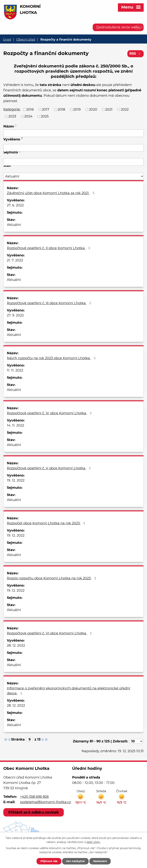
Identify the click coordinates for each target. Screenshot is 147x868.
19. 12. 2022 (16, 480)
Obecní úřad (26, 39)
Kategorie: (12, 109)
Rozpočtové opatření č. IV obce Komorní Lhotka (50, 413)
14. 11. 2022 (15, 425)
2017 (46, 109)
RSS (136, 54)
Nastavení (100, 861)
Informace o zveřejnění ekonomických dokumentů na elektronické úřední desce (68, 691)
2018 (61, 109)
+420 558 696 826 (34, 797)
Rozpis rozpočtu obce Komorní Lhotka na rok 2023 (52, 578)
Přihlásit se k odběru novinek (34, 812)
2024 (28, 116)
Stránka (18, 739)
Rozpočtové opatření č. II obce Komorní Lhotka (49, 248)
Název (9, 126)
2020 (93, 109)
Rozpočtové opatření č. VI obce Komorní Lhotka (50, 633)
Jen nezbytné (75, 861)
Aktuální (14, 225)
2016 (30, 109)
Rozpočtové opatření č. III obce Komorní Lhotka (50, 303)
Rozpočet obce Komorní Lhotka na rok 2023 (47, 523)
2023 (12, 116)
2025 (45, 116)
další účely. (94, 842)
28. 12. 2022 (16, 645)
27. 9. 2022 (15, 315)
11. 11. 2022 (15, 370)
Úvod (7, 39)
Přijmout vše (49, 861)
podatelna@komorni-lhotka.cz (45, 802)
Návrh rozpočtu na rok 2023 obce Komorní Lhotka (52, 358)
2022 (125, 109)
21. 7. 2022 (15, 260)
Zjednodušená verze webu (118, 27)
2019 (77, 109)
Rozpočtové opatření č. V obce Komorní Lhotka (49, 468)
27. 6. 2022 (15, 205)
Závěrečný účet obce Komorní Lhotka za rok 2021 (51, 193)
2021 (109, 109)
